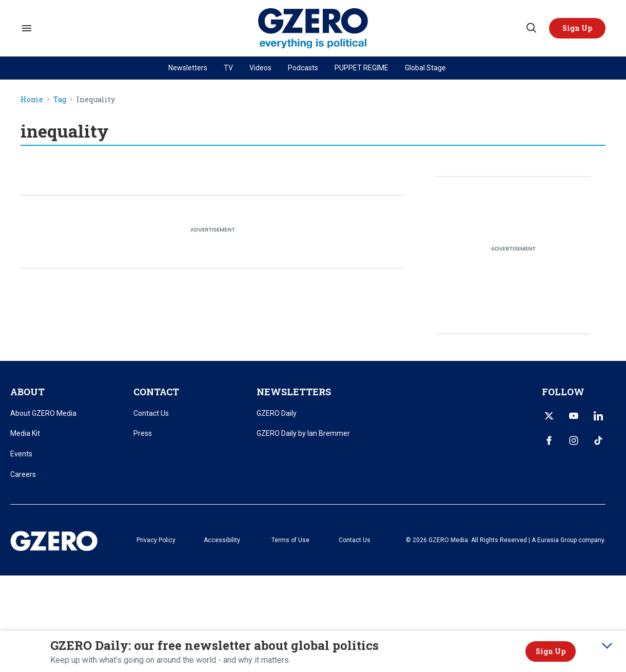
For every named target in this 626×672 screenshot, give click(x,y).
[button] (577, 28)
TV (228, 68)
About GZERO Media (43, 413)
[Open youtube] (574, 416)
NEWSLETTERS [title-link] (294, 392)
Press (143, 433)
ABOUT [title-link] (27, 392)
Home (32, 100)
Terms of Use (290, 540)
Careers (23, 474)
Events (21, 454)
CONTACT (156, 392)
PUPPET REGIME (361, 68)
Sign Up (551, 651)
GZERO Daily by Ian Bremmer (303, 433)
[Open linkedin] (598, 416)
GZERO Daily (277, 413)
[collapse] (607, 646)
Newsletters (188, 68)
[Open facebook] (549, 440)
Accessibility (222, 540)
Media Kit (25, 433)
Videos (260, 68)
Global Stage (425, 68)
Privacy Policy (156, 540)
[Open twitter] (549, 416)
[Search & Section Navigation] (27, 28)
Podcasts (303, 68)
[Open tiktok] (598, 440)
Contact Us (151, 413)
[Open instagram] (574, 440)
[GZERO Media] (313, 28)
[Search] (531, 28)
